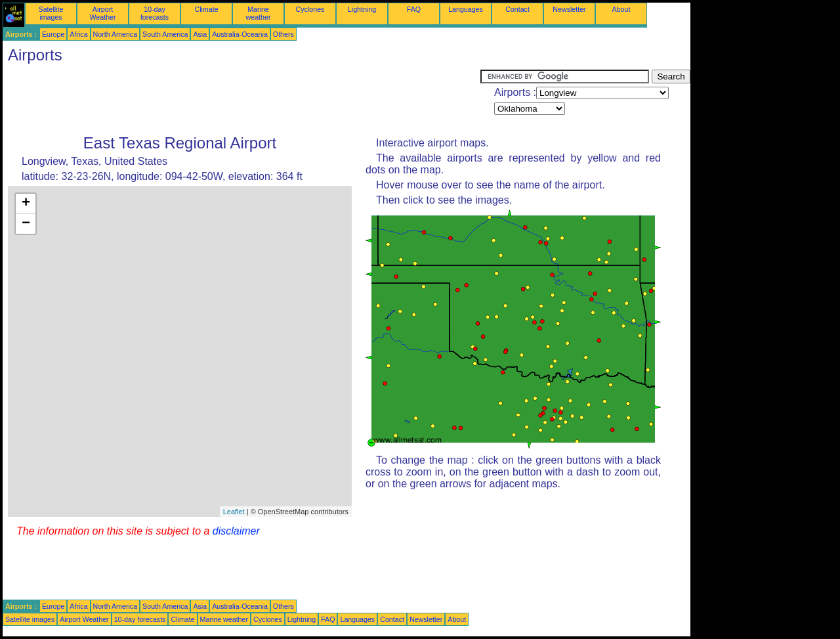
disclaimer (236, 531)
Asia (200, 34)
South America (165, 34)
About (621, 9)
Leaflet (234, 512)
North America (115, 34)
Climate (206, 9)
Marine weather (259, 13)
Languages (466, 9)
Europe (53, 34)
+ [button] (26, 204)
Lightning (362, 9)
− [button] (26, 224)
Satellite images (51, 13)
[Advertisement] (241, 99)
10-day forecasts (155, 13)
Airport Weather (102, 13)
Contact (517, 9)
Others (283, 34)
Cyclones (310, 9)
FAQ (414, 9)
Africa (78, 34)
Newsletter (569, 9)
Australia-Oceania (240, 34)
